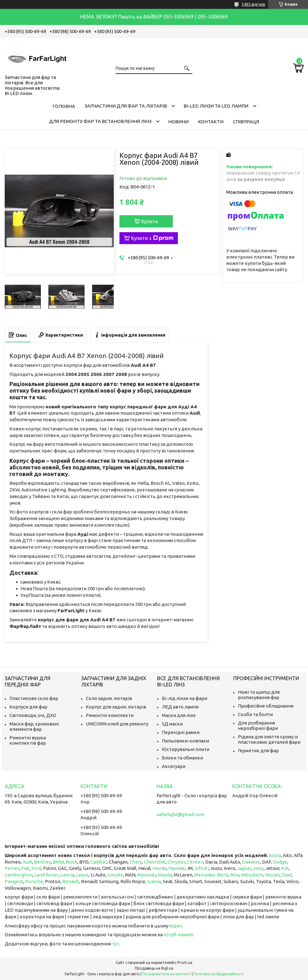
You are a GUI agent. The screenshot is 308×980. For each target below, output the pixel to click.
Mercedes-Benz (211, 875)
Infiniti (202, 868)
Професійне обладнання (266, 706)
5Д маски (172, 724)
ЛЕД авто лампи (180, 707)
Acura (275, 855)
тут (115, 944)
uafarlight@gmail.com (180, 814)
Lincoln (115, 875)
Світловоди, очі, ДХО (33, 715)
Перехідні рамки (181, 732)
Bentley (42, 862)
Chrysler (176, 862)
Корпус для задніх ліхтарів (116, 707)
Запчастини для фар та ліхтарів (126, 106)
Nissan (272, 875)
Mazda (165, 875)
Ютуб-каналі (178, 935)
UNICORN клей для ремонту (117, 724)
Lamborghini (19, 875)
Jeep (258, 868)
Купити (150, 221)
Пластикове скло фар (34, 698)
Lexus (82, 875)
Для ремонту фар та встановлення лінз (100, 121)
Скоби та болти (255, 714)
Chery (136, 862)
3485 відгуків (253, 4)
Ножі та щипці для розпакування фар (259, 695)
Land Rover (46, 875)
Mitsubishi (252, 875)
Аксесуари (174, 766)
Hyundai (177, 868)
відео (176, 926)
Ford (36, 868)
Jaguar (244, 868)
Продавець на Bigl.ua (154, 968)
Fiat (25, 868)
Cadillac (99, 862)
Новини (178, 122)
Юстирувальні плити (186, 749)
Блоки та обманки (182, 758)
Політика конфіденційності (219, 974)
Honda (159, 868)
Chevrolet (155, 862)
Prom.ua (185, 963)
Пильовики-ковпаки (185, 741)
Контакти (211, 122)
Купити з (152, 238)
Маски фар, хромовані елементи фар (34, 726)
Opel (287, 875)
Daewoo (251, 862)
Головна (64, 106)
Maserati (147, 875)
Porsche (34, 881)
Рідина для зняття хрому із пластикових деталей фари (269, 739)
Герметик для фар (258, 750)
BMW (58, 862)
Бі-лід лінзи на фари (184, 698)
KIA (285, 868)
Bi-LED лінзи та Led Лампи (216, 106)
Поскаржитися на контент (167, 974)
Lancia (67, 875)
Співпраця (246, 122)
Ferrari (12, 868)
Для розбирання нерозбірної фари (258, 725)
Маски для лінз (179, 715)
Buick (71, 862)
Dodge (280, 862)
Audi (27, 862)
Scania (154, 881)
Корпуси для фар (28, 707)
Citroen (195, 862)
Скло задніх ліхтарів (109, 698)
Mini (235, 875)
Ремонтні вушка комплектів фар (28, 740)
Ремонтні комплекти (110, 715)
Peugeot (14, 881)
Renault (71, 881)
